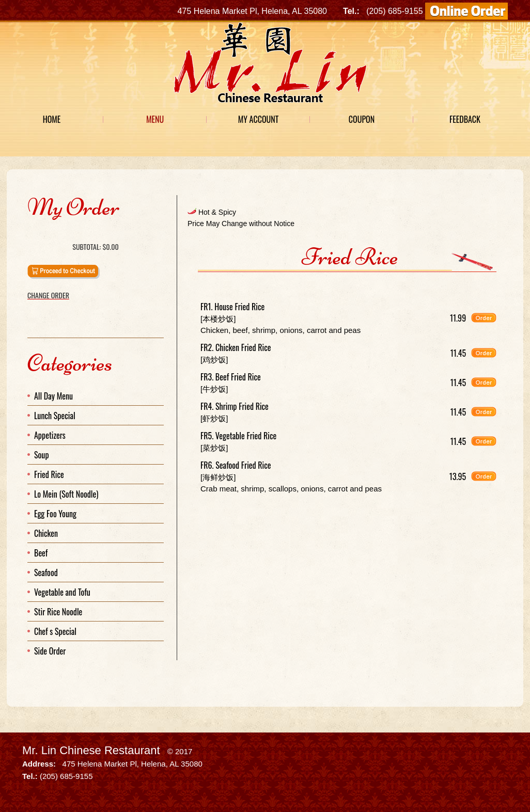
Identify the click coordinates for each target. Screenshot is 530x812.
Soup (42, 455)
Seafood (46, 572)
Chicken (46, 533)
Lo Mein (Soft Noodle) (66, 494)
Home (52, 119)
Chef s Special (55, 631)
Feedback (465, 119)
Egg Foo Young (55, 514)
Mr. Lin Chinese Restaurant (91, 750)
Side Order (50, 651)
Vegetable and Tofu (62, 592)
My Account (259, 119)
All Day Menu (53, 396)
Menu (155, 119)
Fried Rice (49, 474)
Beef (41, 553)
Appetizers (50, 435)
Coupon (362, 119)
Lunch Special (55, 416)
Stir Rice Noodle (58, 612)
